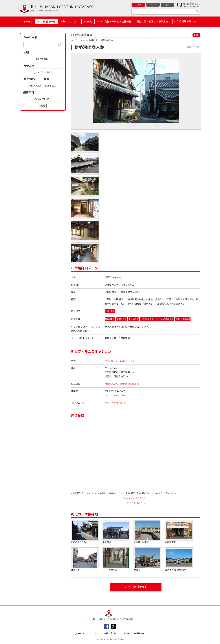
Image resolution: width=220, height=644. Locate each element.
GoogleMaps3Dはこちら (136, 498)
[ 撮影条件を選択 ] (43, 99)
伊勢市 (147, 560)
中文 (167, 5)
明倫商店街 (179, 532)
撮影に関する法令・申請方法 (152, 22)
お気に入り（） (70, 22)
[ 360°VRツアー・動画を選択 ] (43, 86)
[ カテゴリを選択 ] (43, 72)
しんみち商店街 (116, 560)
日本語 (138, 5)
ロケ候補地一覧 (47, 22)
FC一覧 (88, 22)
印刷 (196, 35)
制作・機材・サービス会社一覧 (114, 22)
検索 (43, 106)
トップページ (77, 40)
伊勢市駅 (116, 532)
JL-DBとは (81, 634)
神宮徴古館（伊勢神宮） (179, 560)
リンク (95, 634)
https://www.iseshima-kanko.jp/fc (123, 384)
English (153, 5)
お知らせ (28, 22)
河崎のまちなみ (85, 532)
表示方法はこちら (136, 503)
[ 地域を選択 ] (43, 59)
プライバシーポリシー (134, 634)
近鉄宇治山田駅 (147, 532)
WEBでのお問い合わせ (116, 403)
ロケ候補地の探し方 (185, 21)
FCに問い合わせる (137, 587)
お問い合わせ (110, 634)
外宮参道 (85, 560)
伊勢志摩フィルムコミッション (121, 361)
